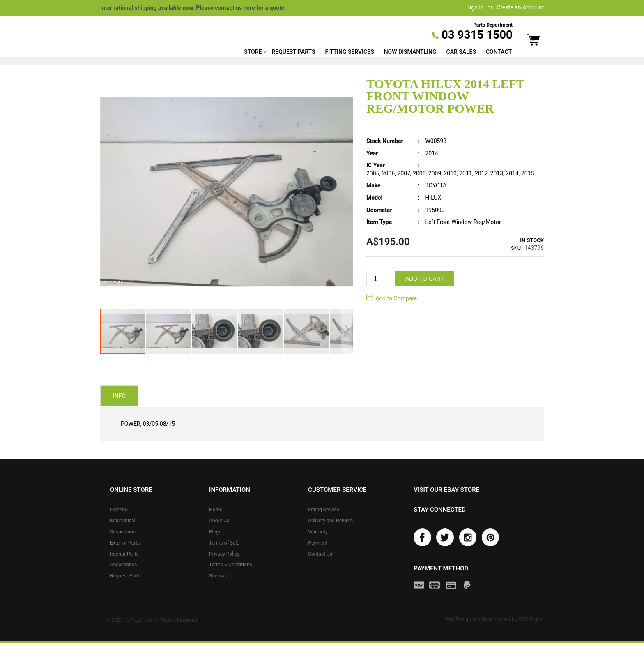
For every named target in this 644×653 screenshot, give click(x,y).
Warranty (318, 532)
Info (119, 397)
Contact (499, 52)
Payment (318, 543)
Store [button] (253, 52)
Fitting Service (324, 510)
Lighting (119, 510)
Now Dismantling (410, 52)
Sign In (475, 7)
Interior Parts (124, 554)
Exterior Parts (125, 543)
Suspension (123, 532)
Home (216, 510)
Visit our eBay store (446, 490)
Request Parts (293, 52)
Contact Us (320, 554)
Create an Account (520, 7)
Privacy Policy (224, 554)
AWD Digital (531, 621)
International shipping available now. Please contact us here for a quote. (193, 8)
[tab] (119, 396)
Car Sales (461, 52)
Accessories (124, 565)
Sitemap (218, 576)
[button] (169, 331)
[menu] (378, 53)
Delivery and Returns (330, 521)
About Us (219, 521)
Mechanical (123, 521)
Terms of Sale (224, 543)
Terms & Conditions (231, 565)
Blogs (215, 532)
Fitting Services (349, 52)
